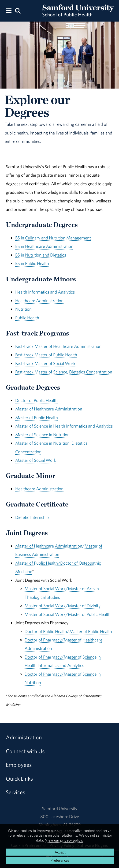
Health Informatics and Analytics (45, 292)
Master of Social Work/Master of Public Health (68, 614)
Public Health (27, 318)
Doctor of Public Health (36, 400)
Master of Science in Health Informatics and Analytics (64, 426)
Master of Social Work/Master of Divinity (63, 606)
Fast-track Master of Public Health (46, 355)
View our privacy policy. (64, 840)
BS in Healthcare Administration (44, 246)
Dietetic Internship (32, 517)
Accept (60, 852)
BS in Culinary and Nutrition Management (53, 238)
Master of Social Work (36, 460)
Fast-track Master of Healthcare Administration (58, 346)
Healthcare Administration (39, 301)
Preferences (60, 860)
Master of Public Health (37, 417)
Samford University (60, 808)
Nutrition (23, 309)
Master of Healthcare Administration (49, 409)
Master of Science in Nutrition (42, 435)
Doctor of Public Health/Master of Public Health (68, 631)
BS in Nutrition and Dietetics (41, 255)
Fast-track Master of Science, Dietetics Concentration (64, 372)
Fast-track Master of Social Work (45, 363)
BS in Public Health (32, 263)
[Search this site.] (18, 10)
